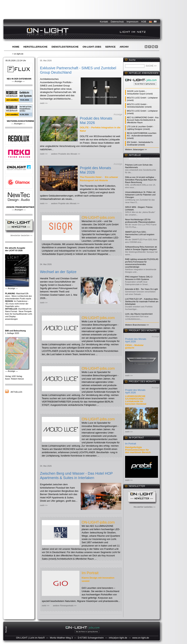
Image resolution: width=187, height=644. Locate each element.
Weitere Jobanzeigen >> (136, 149)
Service (110, 47)
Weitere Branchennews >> (137, 325)
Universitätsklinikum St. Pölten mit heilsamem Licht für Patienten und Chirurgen (140, 195)
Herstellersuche (35, 47)
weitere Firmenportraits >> (65, 606)
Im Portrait (90, 573)
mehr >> (44, 103)
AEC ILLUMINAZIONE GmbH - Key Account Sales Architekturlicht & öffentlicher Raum (143, 120)
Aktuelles (16, 392)
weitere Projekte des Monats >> (65, 203)
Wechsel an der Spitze (58, 272)
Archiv (124, 47)
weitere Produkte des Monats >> (66, 154)
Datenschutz (117, 22)
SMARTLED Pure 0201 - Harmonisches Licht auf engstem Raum (140, 234)
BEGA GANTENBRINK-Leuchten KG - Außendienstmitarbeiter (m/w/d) (142, 136)
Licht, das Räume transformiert (139, 314)
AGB (144, 22)
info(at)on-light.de (118, 638)
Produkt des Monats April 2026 (136, 340)
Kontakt (104, 22)
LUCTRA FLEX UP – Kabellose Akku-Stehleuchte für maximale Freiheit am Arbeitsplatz (142, 301)
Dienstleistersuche (65, 47)
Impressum (132, 22)
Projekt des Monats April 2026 (135, 391)
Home (16, 47)
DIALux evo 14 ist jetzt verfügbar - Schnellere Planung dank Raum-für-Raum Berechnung (141, 180)
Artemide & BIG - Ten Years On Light (141, 289)
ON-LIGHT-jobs (92, 47)
